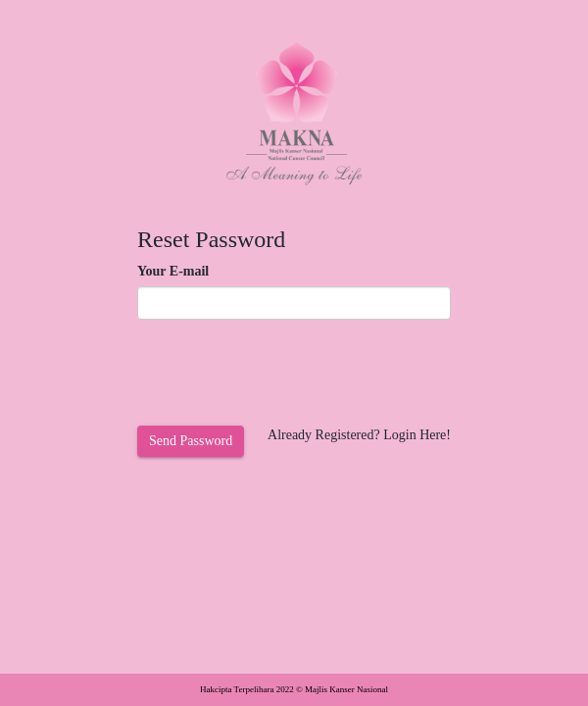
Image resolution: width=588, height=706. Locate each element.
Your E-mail (173, 271)
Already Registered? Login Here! (359, 435)
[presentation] (286, 373)
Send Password (191, 441)
